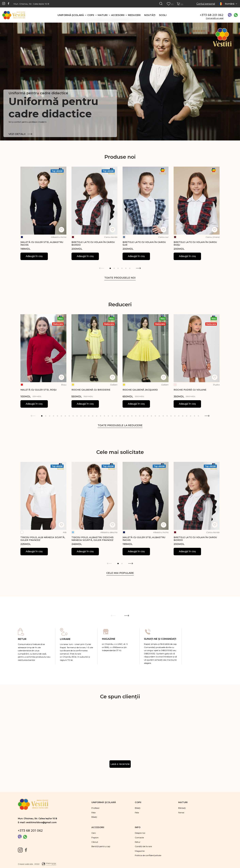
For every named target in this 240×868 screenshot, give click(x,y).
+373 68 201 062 (212, 15)
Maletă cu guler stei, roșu (38, 390)
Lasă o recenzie (120, 764)
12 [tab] (85, 416)
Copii (91, 15)
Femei (181, 813)
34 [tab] (171, 416)
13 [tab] (89, 416)
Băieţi (94, 817)
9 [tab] (73, 416)
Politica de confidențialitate (148, 855)
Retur (138, 842)
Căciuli (95, 842)
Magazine (140, 851)
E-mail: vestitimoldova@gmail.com (37, 822)
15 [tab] (97, 416)
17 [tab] (104, 416)
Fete (93, 813)
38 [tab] (187, 416)
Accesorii (118, 15)
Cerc (94, 833)
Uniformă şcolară (71, 15)
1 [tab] (110, 268)
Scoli (163, 15)
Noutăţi (150, 15)
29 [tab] (151, 416)
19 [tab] (112, 416)
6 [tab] (130, 268)
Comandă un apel (215, 18)
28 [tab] (147, 416)
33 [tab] (167, 416)
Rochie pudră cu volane (190, 390)
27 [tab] (144, 416)
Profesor (95, 808)
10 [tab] (77, 416)
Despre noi (140, 833)
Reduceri (134, 15)
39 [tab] (191, 416)
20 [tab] (116, 416)
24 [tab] (132, 416)
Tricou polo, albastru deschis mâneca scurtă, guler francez (93, 539)
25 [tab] (136, 416)
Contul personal (206, 4)
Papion (95, 838)
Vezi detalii (20, 134)
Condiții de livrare (143, 846)
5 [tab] (126, 268)
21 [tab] (120, 416)
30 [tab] (155, 416)
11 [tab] (81, 416)
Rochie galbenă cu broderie (91, 390)
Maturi (103, 15)
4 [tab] (122, 268)
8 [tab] (69, 416)
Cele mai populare (120, 573)
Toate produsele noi (120, 278)
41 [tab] (198, 416)
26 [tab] (140, 416)
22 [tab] (124, 416)
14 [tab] (93, 416)
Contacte (139, 838)
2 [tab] (114, 268)
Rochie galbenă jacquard (140, 390)
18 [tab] (108, 416)
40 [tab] (194, 416)
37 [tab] (183, 416)
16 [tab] (101, 416)
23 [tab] (128, 416)
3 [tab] (118, 268)
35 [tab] (175, 416)
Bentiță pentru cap (101, 846)
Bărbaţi (182, 808)
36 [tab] (179, 416)
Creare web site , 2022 (29, 864)
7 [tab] (65, 416)
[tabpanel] (43, 213)
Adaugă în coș (34, 256)
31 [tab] (159, 416)
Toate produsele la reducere (120, 425)
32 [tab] (163, 416)
